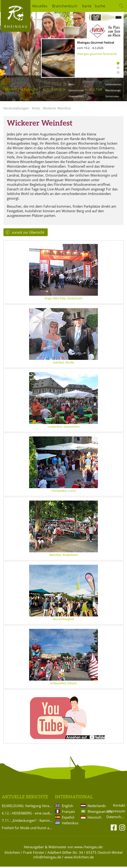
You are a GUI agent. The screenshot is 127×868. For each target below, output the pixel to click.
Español (68, 818)
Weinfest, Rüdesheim (64, 556)
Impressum (116, 812)
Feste (36, 109)
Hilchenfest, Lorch (64, 492)
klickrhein (12, 854)
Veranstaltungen (21, 89)
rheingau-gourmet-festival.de (97, 54)
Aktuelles (40, 6)
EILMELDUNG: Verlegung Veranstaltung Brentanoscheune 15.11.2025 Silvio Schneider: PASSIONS (28, 807)
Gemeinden (112, 96)
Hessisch (94, 818)
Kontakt (119, 806)
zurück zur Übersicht (28, 233)
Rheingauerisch (95, 813)
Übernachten (76, 96)
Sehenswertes (113, 84)
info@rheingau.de (47, 858)
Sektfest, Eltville (63, 364)
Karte (87, 6)
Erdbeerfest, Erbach (63, 684)
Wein (71, 84)
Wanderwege (113, 90)
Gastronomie (76, 90)
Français (68, 813)
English (68, 807)
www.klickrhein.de (79, 858)
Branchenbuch (65, 6)
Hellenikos (70, 824)
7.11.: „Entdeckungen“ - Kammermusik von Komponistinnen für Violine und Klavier (28, 822)
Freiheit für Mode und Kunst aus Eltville (28, 829)
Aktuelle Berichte (25, 798)
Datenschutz (116, 818)
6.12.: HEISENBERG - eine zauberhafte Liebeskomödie (28, 814)
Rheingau (16, 26)
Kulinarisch (54, 89)
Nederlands (95, 807)
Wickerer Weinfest (57, 109)
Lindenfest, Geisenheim (64, 428)
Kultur (96, 89)
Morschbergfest (63, 620)
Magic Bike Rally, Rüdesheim (64, 299)
